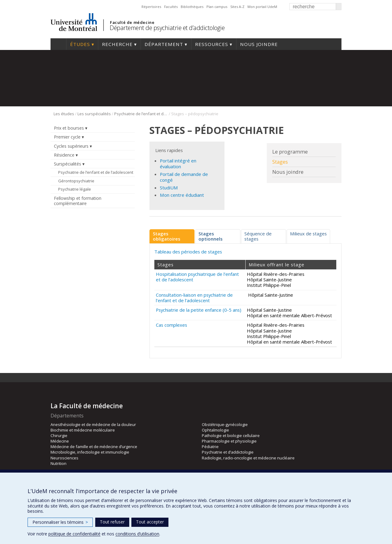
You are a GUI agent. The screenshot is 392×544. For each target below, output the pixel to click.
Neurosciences (64, 458)
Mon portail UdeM (262, 7)
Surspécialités (68, 164)
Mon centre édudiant (182, 195)
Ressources (212, 44)
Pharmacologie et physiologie (229, 441)
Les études (64, 114)
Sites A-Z (237, 7)
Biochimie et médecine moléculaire (83, 430)
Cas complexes (171, 325)
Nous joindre (259, 44)
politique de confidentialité (74, 534)
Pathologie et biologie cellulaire (231, 436)
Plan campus (217, 7)
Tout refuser (112, 522)
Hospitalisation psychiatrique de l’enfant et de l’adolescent (197, 277)
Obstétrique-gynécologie (225, 424)
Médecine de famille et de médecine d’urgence (94, 447)
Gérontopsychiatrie (76, 181)
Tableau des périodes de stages (188, 252)
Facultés (171, 7)
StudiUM (169, 188)
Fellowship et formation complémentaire (78, 201)
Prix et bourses (69, 128)
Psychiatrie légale (75, 189)
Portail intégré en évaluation (178, 164)
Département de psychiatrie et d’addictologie (167, 28)
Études (80, 44)
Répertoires (151, 7)
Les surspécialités (94, 114)
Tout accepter (150, 522)
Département (164, 44)
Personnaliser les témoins (60, 522)
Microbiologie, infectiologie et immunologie (90, 452)
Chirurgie (59, 436)
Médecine (60, 441)
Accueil (58, 44)
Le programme (290, 152)
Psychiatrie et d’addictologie (228, 452)
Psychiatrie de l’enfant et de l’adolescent (141, 114)
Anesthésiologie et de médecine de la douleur (93, 424)
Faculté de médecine (132, 22)
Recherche (117, 44)
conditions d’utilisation (137, 534)
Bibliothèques (192, 7)
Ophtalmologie (215, 430)
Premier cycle (67, 137)
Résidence (64, 155)
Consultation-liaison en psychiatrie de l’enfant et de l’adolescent (194, 298)
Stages (280, 162)
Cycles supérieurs (71, 146)
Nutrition (58, 463)
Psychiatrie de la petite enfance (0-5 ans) (199, 310)
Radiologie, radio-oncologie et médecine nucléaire (248, 458)
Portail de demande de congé (184, 177)
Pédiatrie (210, 447)
